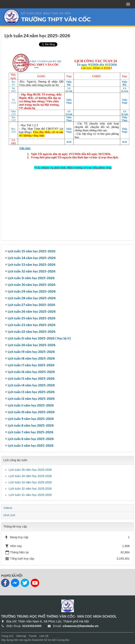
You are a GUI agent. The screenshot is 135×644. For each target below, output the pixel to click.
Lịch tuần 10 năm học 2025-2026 (31, 412)
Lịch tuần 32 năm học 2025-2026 (32, 271)
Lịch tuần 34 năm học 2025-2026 (32, 258)
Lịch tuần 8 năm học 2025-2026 (31, 425)
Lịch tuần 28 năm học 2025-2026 (32, 298)
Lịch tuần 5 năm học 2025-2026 (31, 445)
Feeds (33, 636)
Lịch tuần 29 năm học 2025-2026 (32, 291)
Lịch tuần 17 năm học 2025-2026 (31, 365)
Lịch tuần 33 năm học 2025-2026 (32, 265)
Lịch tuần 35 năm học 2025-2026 (32, 251)
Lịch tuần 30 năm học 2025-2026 (32, 285)
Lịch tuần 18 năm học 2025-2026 (31, 358)
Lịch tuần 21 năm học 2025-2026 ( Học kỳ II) (39, 338)
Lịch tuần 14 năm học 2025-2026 (31, 385)
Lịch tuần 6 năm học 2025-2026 (31, 439)
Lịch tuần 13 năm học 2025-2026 (31, 392)
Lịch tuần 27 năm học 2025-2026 (31, 305)
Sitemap (21, 636)
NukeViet (38, 640)
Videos (8, 508)
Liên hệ (44, 636)
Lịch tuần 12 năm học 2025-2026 (31, 399)
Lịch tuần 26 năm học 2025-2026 (32, 311)
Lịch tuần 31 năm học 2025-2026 (31, 278)
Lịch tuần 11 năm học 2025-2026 (31, 405)
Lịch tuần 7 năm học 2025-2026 (31, 432)
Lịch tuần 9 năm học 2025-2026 (31, 419)
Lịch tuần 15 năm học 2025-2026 (31, 378)
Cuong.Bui (63, 640)
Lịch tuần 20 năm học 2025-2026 (32, 345)
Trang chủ (7, 636)
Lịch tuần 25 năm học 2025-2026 (32, 318)
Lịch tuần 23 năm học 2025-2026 (32, 325)
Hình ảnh (9, 515)
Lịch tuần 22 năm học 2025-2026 (32, 332)
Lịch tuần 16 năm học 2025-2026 (31, 372)
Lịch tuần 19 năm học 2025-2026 (31, 352)
